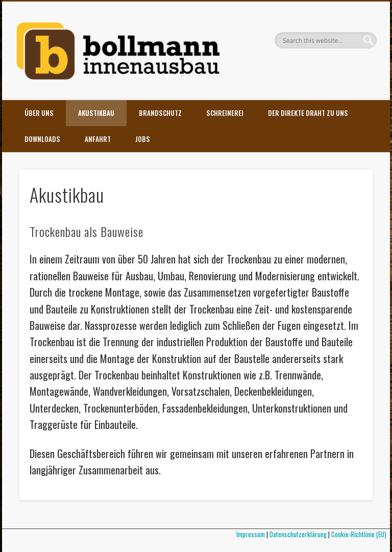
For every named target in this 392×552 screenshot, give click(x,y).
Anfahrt (98, 139)
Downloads (42, 139)
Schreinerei (225, 113)
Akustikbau (96, 113)
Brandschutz (160, 113)
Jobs (143, 139)
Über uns (39, 113)
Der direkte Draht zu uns (308, 113)
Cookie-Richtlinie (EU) (361, 534)
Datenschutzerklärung (298, 534)
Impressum (251, 534)
